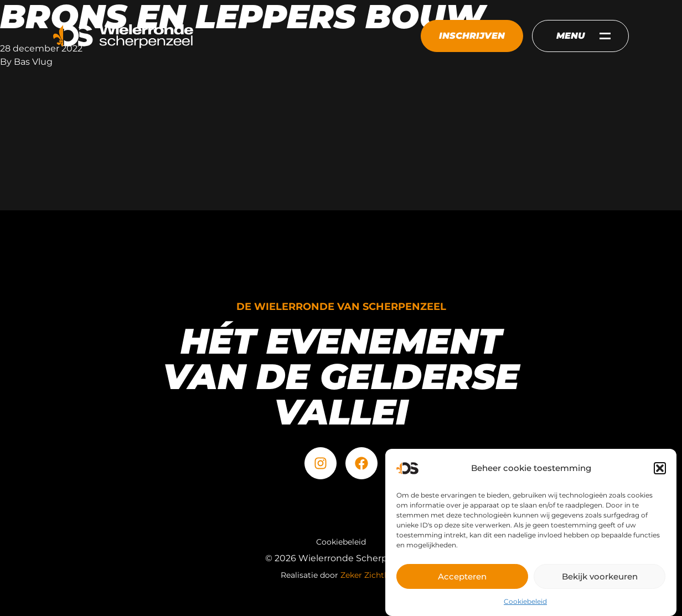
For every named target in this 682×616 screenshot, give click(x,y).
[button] (660, 469)
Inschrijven (472, 36)
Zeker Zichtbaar (371, 575)
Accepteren (462, 577)
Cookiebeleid (525, 602)
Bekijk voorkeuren (600, 577)
